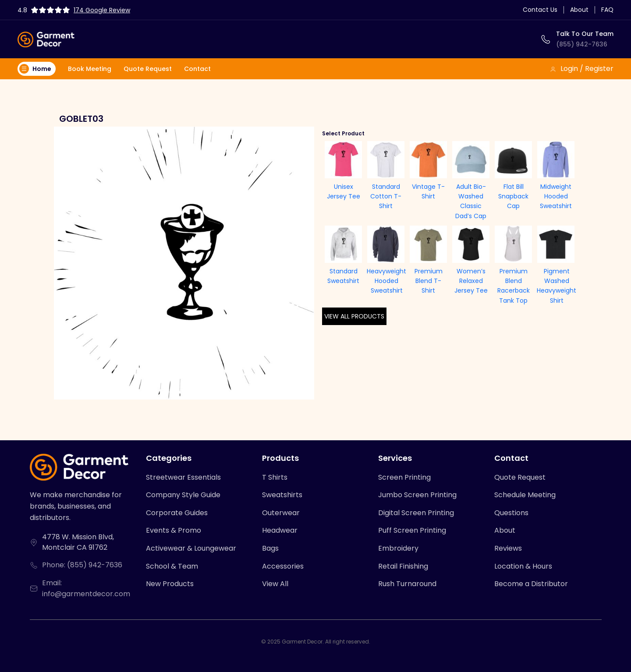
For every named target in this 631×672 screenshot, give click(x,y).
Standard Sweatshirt (343, 276)
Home (35, 69)
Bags (270, 548)
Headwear (280, 530)
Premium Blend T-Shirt (429, 281)
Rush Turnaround (407, 584)
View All (275, 584)
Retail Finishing (403, 566)
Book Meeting (90, 69)
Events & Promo (174, 530)
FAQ (607, 10)
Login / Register (582, 69)
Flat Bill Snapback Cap (513, 196)
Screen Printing (404, 477)
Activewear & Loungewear (191, 548)
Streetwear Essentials (183, 477)
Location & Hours (523, 566)
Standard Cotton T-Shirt (386, 196)
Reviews (508, 548)
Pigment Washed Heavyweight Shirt (557, 286)
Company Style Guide (183, 495)
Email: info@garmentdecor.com (86, 589)
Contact (197, 69)
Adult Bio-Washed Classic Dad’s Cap (471, 201)
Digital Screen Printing (416, 513)
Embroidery (398, 548)
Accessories (283, 566)
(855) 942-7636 (582, 44)
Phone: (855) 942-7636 (82, 565)
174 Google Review (102, 10)
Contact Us (540, 10)
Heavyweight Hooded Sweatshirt (386, 281)
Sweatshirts (282, 495)
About (579, 10)
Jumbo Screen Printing (417, 495)
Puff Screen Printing (412, 530)
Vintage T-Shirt (428, 191)
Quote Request (148, 69)
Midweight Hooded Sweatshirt (556, 196)
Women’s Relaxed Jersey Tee (471, 281)
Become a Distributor (531, 584)
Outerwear (281, 513)
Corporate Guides (177, 513)
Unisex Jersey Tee (344, 191)
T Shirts (275, 477)
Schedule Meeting (525, 495)
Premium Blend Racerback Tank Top (514, 286)
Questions (511, 513)
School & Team (172, 566)
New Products (170, 584)
